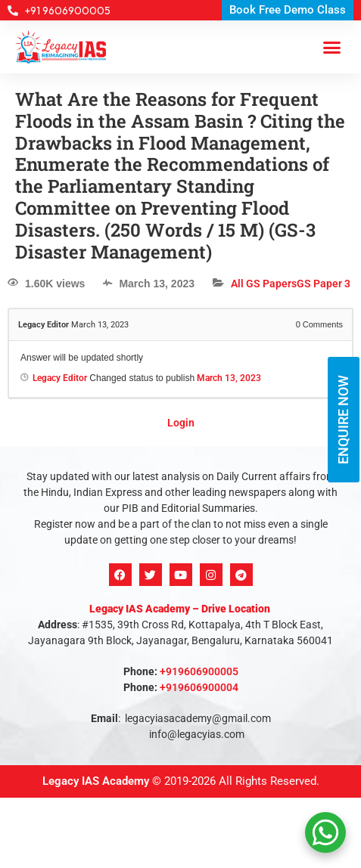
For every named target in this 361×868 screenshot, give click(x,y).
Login (181, 423)
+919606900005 (199, 671)
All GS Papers (264, 284)
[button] (332, 47)
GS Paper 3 (324, 284)
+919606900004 (199, 687)
